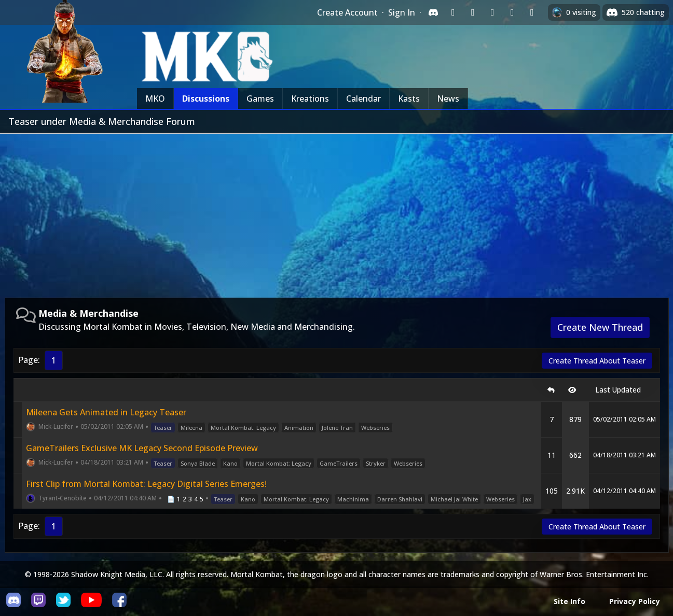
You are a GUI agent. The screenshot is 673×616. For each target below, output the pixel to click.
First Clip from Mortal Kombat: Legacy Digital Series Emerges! (146, 484)
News (448, 99)
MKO (155, 99)
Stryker (376, 463)
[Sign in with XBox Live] (532, 12)
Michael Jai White (454, 499)
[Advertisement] (337, 212)
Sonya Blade (198, 463)
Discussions (206, 99)
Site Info (569, 601)
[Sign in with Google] (473, 12)
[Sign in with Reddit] (492, 12)
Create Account (347, 12)
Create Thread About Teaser (597, 361)
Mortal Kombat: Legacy (243, 428)
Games (260, 99)
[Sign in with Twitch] (453, 12)
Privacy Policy (635, 601)
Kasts (409, 99)
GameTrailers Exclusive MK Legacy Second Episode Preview (142, 448)
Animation (299, 428)
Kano (230, 463)
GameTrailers (339, 463)
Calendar (363, 99)
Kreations (310, 99)
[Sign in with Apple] (512, 12)
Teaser (163, 428)
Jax (527, 499)
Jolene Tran (337, 428)
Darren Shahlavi (400, 499)
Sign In (402, 12)
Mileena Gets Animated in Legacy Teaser (106, 412)
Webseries (375, 428)
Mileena (191, 428)
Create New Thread (600, 327)
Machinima (353, 499)
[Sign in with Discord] (433, 12)
